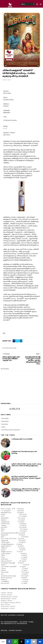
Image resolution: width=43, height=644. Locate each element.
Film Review (5, 421)
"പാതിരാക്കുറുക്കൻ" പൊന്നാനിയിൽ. (22, 439)
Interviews (5, 424)
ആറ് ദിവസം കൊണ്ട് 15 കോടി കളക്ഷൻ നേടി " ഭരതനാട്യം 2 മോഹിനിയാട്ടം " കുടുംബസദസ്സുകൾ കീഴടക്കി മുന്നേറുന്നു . (26, 478)
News (4, 427)
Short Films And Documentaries (11, 430)
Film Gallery (5, 419)
